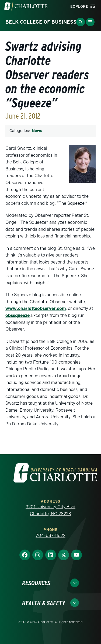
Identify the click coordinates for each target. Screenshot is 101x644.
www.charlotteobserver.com (36, 308)
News (37, 131)
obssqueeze (18, 315)
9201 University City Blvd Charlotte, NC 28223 (50, 510)
